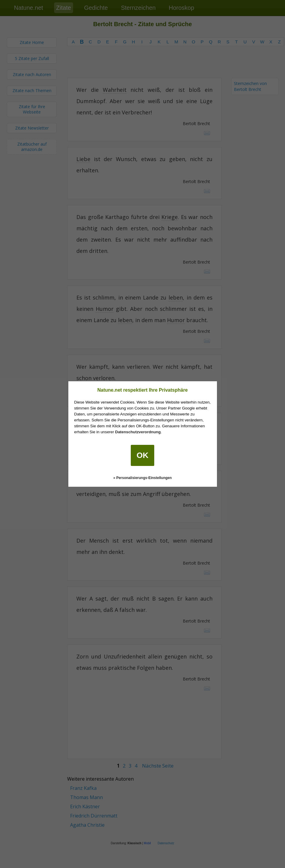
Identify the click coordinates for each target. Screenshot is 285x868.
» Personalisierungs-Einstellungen (142, 478)
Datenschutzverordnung (138, 432)
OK (143, 455)
